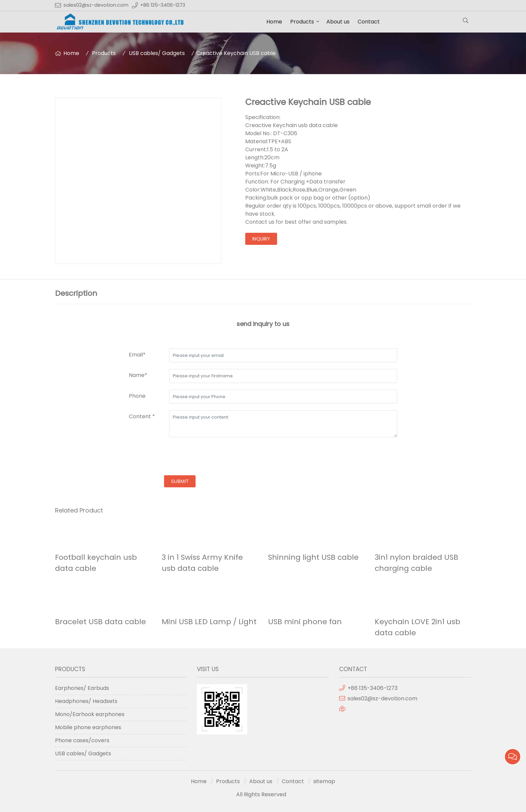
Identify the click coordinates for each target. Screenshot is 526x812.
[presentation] (180, 457)
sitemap (324, 781)
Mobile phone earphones (88, 727)
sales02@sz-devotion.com (96, 5)
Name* (138, 375)
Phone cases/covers (82, 740)
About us (338, 22)
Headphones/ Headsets (86, 701)
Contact (369, 22)
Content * (142, 416)
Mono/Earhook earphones (90, 714)
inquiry (261, 239)
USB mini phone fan (305, 622)
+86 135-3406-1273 (163, 5)
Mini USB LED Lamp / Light (209, 622)
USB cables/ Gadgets (157, 53)
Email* (137, 355)
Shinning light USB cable (313, 557)
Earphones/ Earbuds (82, 688)
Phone (137, 396)
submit (180, 481)
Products (302, 22)
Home (274, 22)
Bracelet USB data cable (100, 622)
